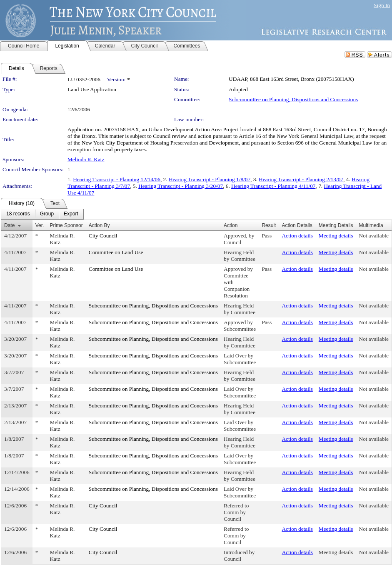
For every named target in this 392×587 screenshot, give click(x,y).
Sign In (382, 5)
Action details (297, 236)
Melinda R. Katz (86, 159)
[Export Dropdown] (71, 214)
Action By (99, 225)
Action (231, 225)
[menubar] (42, 214)
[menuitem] (18, 214)
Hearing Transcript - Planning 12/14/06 (117, 179)
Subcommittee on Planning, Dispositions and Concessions (293, 99)
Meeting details (336, 236)
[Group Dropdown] (47, 214)
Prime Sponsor (66, 225)
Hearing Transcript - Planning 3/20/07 (181, 186)
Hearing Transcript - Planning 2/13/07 (301, 179)
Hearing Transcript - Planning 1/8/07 (210, 179)
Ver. (40, 225)
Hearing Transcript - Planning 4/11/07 (273, 186)
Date (9, 225)
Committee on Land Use (116, 252)
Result (269, 225)
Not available (374, 236)
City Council (103, 236)
